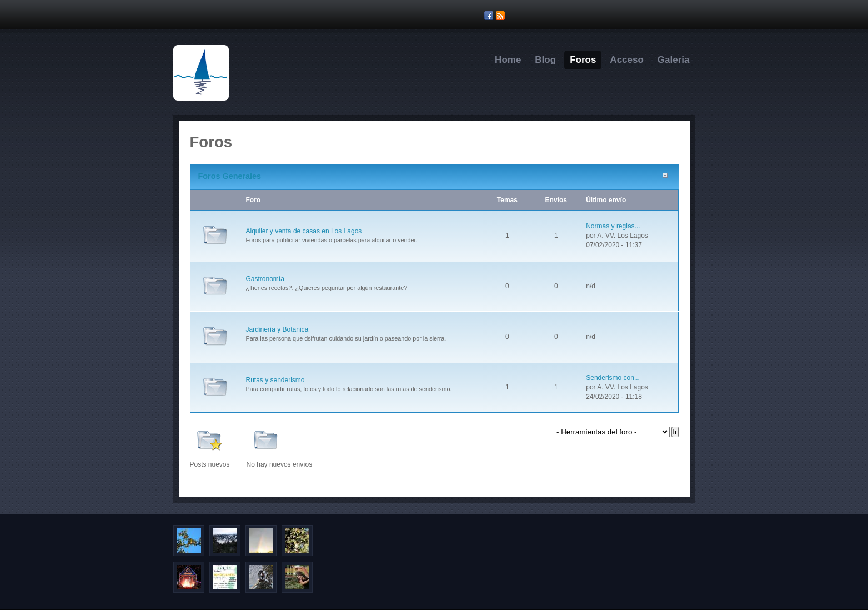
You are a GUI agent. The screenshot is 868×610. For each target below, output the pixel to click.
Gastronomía (265, 279)
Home (508, 60)
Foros (583, 60)
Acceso (626, 60)
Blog (545, 60)
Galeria (674, 60)
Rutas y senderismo (275, 380)
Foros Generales (230, 176)
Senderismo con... (613, 378)
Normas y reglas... (613, 226)
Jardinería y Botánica (277, 329)
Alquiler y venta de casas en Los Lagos (304, 231)
